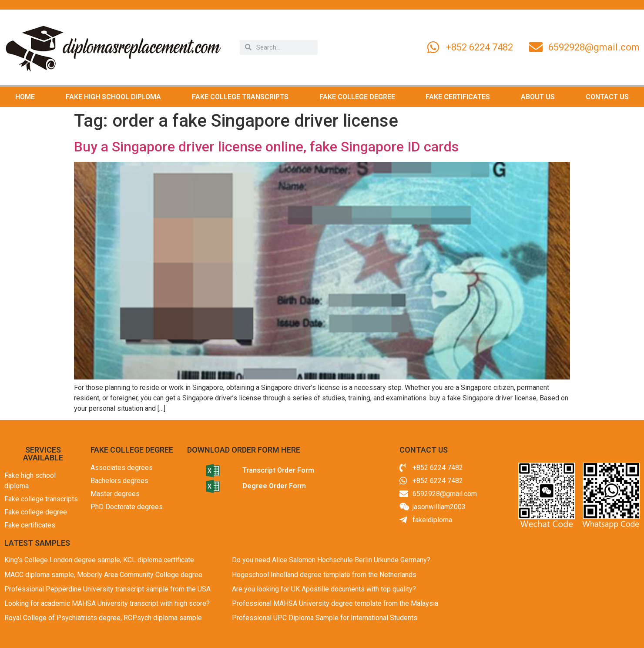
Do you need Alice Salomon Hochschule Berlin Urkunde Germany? (331, 560)
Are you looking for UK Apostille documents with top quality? (324, 589)
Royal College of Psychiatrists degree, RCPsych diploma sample (103, 618)
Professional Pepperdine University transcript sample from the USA (107, 589)
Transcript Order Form (278, 470)
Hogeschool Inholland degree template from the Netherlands (324, 575)
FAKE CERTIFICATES (458, 97)
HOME (25, 97)
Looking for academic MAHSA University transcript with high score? (107, 603)
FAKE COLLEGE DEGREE (357, 97)
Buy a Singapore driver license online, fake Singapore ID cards (266, 147)
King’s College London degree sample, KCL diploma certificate (99, 560)
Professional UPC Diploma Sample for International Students (325, 618)
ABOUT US (538, 97)
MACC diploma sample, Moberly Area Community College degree (103, 575)
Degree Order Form (274, 486)
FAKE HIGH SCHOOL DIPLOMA (113, 97)
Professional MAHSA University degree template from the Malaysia (335, 603)
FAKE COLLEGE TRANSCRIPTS (240, 97)
